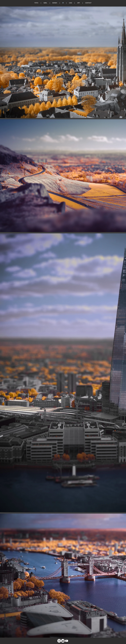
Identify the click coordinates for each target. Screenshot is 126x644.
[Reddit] (63, 641)
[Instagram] (59, 641)
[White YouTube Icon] (67, 641)
